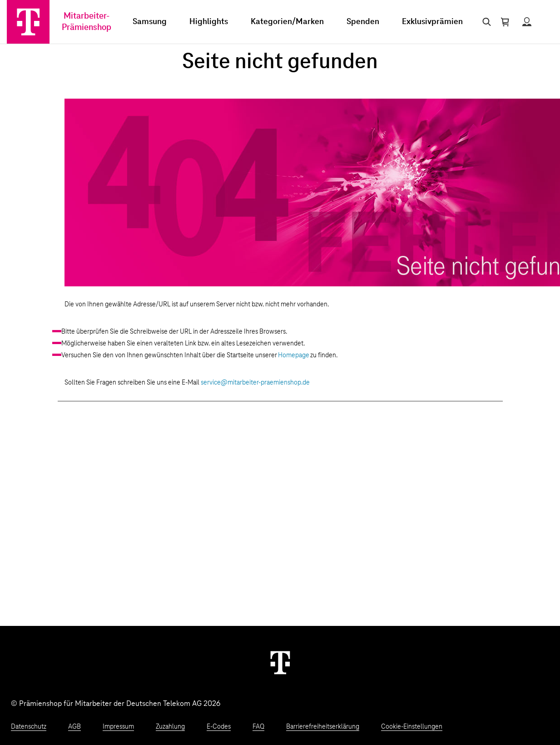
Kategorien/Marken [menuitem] (287, 22)
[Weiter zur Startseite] (280, 662)
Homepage (294, 355)
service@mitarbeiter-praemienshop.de (255, 383)
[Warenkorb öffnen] (505, 22)
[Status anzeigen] (527, 22)
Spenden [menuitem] (363, 22)
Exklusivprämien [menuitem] (432, 22)
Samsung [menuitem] (150, 22)
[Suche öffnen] (485, 22)
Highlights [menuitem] (209, 22)
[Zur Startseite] (28, 22)
